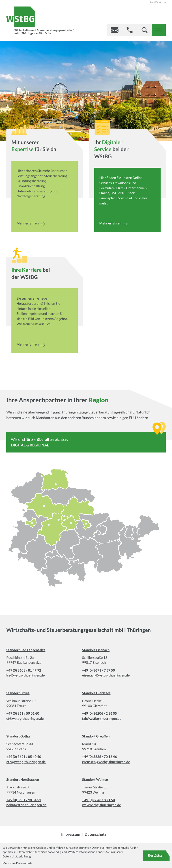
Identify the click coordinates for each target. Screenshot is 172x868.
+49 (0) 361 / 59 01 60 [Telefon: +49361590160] (23, 714)
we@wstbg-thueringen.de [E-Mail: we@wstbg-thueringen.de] (102, 805)
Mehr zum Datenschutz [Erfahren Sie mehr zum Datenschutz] (17, 863)
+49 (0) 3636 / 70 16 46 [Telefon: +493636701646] (100, 757)
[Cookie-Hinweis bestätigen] (156, 855)
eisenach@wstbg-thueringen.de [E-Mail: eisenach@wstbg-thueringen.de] (106, 675)
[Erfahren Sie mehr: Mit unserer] (43, 224)
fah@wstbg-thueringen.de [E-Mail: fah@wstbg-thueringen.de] (102, 719)
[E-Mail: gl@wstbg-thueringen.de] (115, 30)
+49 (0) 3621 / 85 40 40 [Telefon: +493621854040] (24, 757)
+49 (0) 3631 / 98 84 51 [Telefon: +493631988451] (24, 800)
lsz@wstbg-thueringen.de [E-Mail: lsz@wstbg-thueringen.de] (25, 675)
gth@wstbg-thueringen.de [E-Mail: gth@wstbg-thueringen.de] (26, 762)
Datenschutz (96, 834)
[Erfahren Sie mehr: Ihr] (126, 224)
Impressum (71, 834)
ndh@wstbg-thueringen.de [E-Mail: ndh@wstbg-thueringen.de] (26, 805)
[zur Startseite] (40, 21)
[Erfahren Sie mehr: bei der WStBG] (43, 345)
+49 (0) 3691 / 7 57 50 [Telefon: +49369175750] (99, 670)
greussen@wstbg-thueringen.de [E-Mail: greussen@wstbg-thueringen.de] (106, 762)
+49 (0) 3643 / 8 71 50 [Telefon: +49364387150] (99, 800)
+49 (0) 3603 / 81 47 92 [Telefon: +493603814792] (24, 670)
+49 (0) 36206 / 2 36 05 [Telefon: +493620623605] (100, 714)
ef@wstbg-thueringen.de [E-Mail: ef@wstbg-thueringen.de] (25, 719)
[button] (130, 30)
